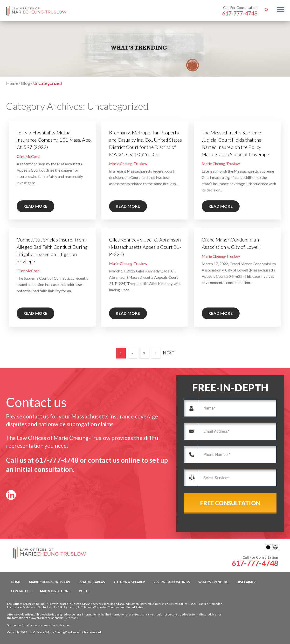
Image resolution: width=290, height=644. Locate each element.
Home (16, 582)
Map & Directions (55, 591)
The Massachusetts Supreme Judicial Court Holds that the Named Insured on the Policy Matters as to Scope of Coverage (235, 143)
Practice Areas (92, 582)
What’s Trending (213, 582)
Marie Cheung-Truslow (128, 164)
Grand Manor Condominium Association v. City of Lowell (231, 243)
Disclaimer (246, 582)
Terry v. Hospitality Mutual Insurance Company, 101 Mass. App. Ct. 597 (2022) (54, 140)
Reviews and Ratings (172, 582)
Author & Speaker (129, 582)
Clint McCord (28, 156)
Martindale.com (61, 625)
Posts (84, 591)
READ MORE (35, 206)
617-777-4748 (240, 13)
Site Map (71, 618)
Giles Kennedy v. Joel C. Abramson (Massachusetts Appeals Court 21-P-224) (145, 247)
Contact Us (21, 591)
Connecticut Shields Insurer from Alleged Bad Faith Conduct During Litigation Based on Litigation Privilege (52, 250)
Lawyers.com (38, 625)
